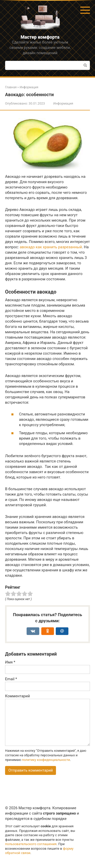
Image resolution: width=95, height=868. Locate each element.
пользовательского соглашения (31, 844)
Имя (10, 662)
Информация (63, 103)
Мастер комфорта (40, 37)
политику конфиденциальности (46, 760)
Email (11, 679)
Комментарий (17, 696)
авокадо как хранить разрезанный (51, 247)
